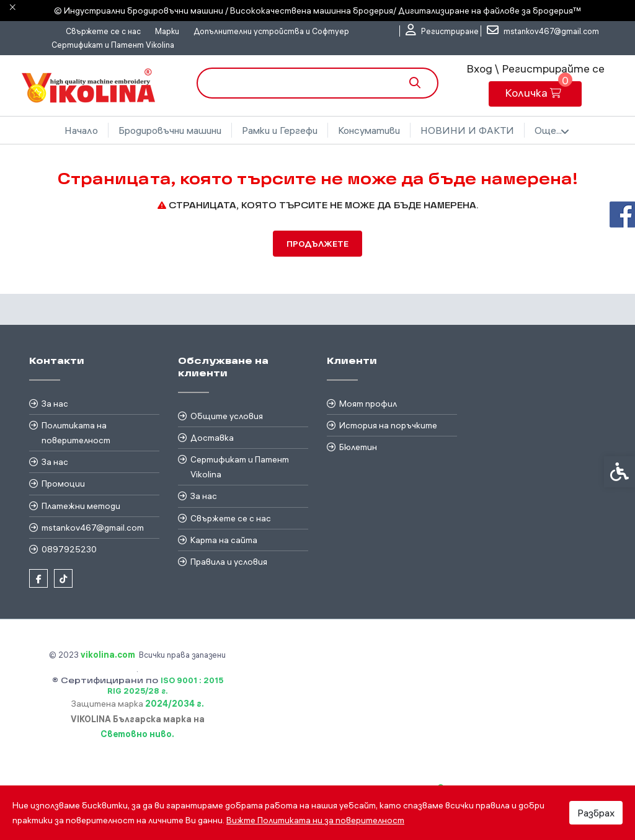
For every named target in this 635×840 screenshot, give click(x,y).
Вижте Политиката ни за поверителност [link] (315, 820)
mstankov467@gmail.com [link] (93, 528)
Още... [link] (559, 131)
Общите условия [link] (227, 416)
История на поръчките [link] (388, 425)
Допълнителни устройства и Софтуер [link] (271, 31)
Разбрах (596, 813)
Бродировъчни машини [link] (163, 130)
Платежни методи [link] (81, 506)
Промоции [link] (63, 484)
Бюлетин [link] (358, 447)
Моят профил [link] (368, 404)
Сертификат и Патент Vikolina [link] (113, 45)
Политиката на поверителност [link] (76, 433)
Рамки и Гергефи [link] (273, 130)
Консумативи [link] (362, 130)
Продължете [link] (317, 244)
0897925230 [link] (69, 549)
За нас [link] (55, 404)
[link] (442, 31)
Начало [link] (74, 130)
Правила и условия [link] (229, 562)
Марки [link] (167, 31)
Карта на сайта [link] (224, 540)
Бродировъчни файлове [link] (467, 130)
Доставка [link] (212, 438)
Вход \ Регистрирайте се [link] (535, 69)
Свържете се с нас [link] (103, 31)
